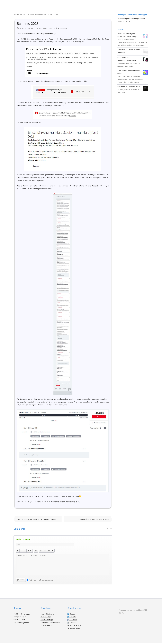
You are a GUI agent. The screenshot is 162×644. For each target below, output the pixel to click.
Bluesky (71, 615)
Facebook (72, 621)
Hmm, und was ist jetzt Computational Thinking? (133, 41)
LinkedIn (72, 618)
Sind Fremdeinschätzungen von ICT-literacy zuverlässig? (38, 520)
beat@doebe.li (25, 624)
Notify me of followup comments (40, 581)
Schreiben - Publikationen (50, 624)
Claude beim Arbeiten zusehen (133, 91)
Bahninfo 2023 (53, 16)
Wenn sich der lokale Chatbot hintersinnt (133, 53)
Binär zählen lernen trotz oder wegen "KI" (133, 78)
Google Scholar (74, 627)
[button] (18, 552)
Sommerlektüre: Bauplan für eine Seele (94, 520)
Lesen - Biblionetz (47, 615)
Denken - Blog (46, 618)
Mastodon (72, 624)
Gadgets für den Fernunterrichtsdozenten (133, 63)
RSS (109, 530)
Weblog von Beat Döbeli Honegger (132, 16)
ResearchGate (74, 630)
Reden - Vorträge (47, 621)
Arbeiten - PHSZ (47, 627)
